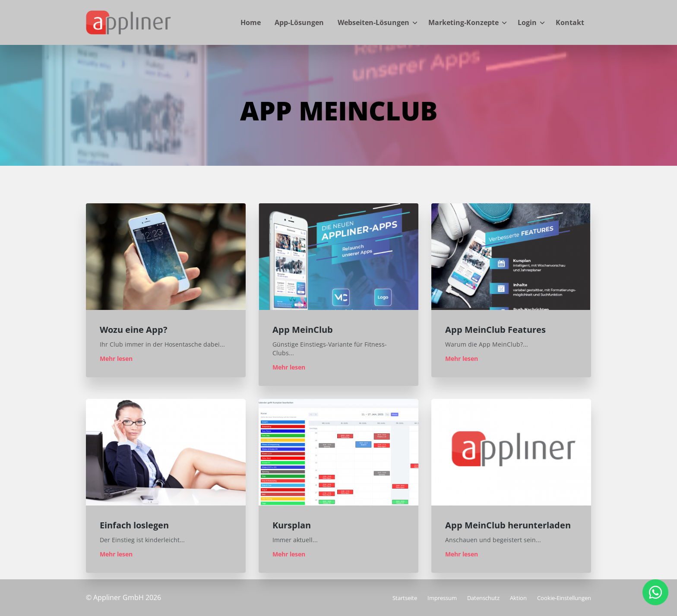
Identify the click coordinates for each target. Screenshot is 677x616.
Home (251, 22)
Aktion (518, 598)
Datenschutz (483, 598)
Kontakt (570, 22)
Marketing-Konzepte (463, 22)
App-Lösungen (299, 22)
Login (527, 22)
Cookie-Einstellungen (564, 598)
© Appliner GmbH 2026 (123, 597)
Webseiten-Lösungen (373, 22)
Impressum (442, 598)
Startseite (405, 598)
